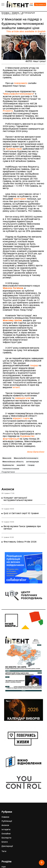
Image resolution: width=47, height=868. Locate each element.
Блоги (5, 842)
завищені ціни (23, 398)
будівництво (8, 465)
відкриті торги (21, 418)
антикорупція (32, 462)
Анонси (8, 489)
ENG (31, 5)
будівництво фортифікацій (19, 437)
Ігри (4, 867)
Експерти (6, 838)
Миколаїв (7, 458)
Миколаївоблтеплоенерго (18, 94)
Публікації (7, 821)
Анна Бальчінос (36, 452)
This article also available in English (26, 31)
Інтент (16, 387)
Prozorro (8, 111)
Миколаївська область (13, 462)
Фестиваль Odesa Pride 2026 (20, 542)
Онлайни (6, 834)
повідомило (21, 83)
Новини (5, 817)
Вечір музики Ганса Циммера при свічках (22, 527)
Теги (4, 851)
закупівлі (21, 465)
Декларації (7, 846)
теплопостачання (11, 469)
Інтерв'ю (6, 829)
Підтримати (40, 4)
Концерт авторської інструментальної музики (18, 499)
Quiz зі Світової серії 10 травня (21, 513)
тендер (34, 365)
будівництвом (14, 149)
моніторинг (20, 199)
